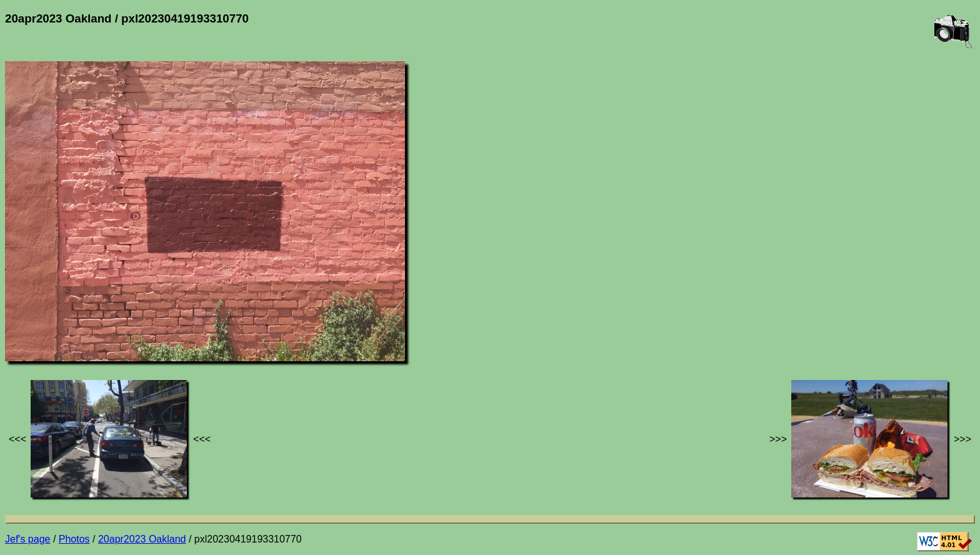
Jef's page (27, 539)
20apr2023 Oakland (142, 539)
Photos (74, 539)
